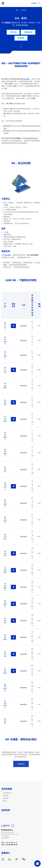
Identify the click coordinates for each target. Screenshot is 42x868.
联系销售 (21, 38)
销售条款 (6, 796)
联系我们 (21, 764)
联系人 (5, 801)
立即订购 (13, 32)
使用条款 (6, 798)
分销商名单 (28, 32)
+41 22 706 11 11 (12, 843)
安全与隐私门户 (7, 793)
